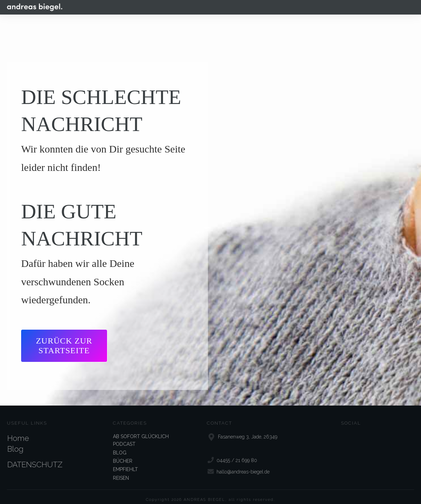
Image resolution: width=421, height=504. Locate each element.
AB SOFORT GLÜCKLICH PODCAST (141, 434)
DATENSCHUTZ (35, 458)
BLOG (120, 446)
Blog (15, 443)
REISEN (121, 472)
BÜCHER (123, 455)
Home (18, 432)
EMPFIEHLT (125, 463)
